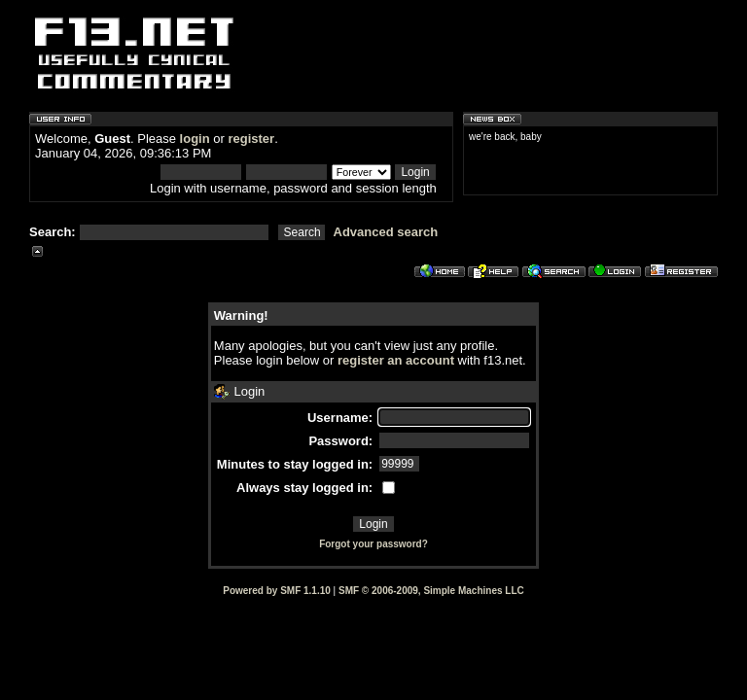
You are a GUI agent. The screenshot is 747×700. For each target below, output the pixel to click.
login (195, 139)
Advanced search (386, 232)
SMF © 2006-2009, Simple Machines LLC (431, 591)
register (251, 139)
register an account (396, 360)
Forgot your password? (373, 544)
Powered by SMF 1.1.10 (277, 591)
